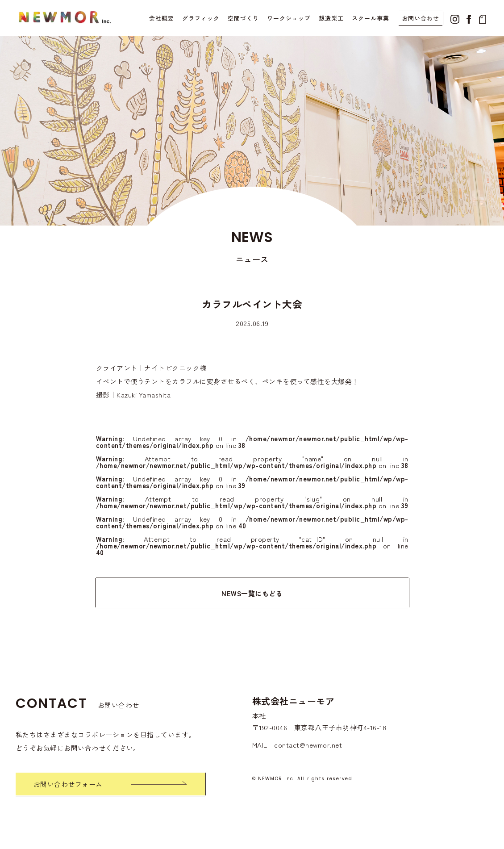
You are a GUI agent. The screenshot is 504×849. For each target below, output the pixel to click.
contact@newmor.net (308, 745)
